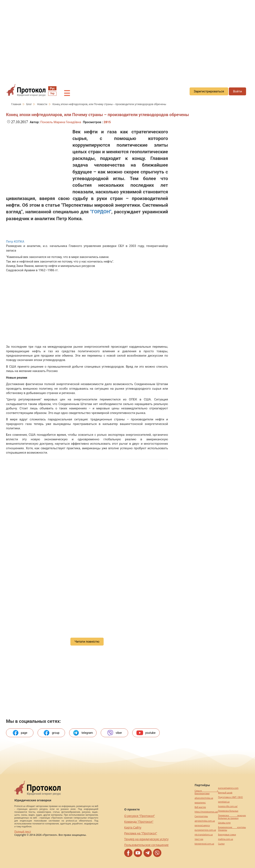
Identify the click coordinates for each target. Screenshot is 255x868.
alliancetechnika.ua (204, 798)
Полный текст (23, 832)
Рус (52, 88)
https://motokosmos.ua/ (206, 812)
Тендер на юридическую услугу (146, 839)
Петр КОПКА (15, 242)
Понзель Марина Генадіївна (61, 122)
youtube (146, 733)
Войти (237, 91)
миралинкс (200, 803)
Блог (29, 104)
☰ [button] (67, 93)
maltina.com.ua (226, 839)
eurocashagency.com (228, 788)
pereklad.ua (224, 802)
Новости (42, 104)
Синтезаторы (201, 816)
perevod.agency (202, 826)
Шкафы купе (224, 823)
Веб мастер (200, 807)
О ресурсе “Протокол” (139, 816)
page (20, 733)
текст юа (199, 839)
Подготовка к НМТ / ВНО (230, 797)
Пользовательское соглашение (146, 845)
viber (114, 733)
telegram (83, 733)
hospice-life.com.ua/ (228, 806)
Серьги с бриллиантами (206, 792)
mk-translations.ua (204, 835)
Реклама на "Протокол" (141, 833)
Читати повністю (87, 642)
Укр (52, 93)
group (51, 733)
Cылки (221, 844)
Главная (17, 104)
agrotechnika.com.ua (205, 821)
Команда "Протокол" (139, 822)
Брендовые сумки (227, 835)
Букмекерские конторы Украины (232, 829)
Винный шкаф (225, 793)
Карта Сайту (133, 827)
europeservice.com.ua (205, 830)
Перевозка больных (228, 811)
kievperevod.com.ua (204, 844)
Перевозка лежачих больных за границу (232, 817)
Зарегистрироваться (209, 91)
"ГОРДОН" (101, 212)
